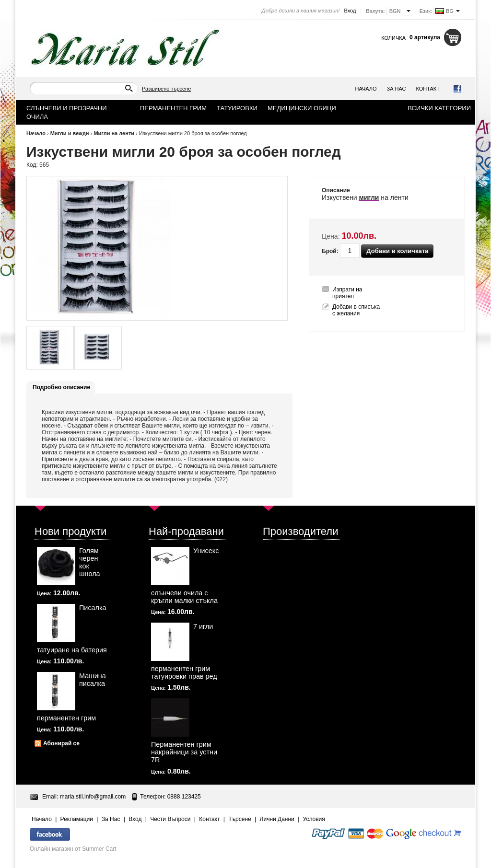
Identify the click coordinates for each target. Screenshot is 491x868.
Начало (366, 89)
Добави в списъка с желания (356, 310)
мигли (369, 197)
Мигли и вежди (70, 133)
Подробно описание (61, 387)
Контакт (428, 89)
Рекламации (77, 819)
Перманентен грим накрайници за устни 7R (184, 752)
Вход (350, 11)
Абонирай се (61, 743)
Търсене (240, 819)
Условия (314, 819)
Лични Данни (277, 819)
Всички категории (439, 108)
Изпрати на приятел (347, 293)
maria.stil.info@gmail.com (93, 797)
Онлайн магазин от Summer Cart (73, 849)
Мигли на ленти (114, 133)
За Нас (397, 89)
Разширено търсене (166, 89)
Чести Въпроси (170, 819)
